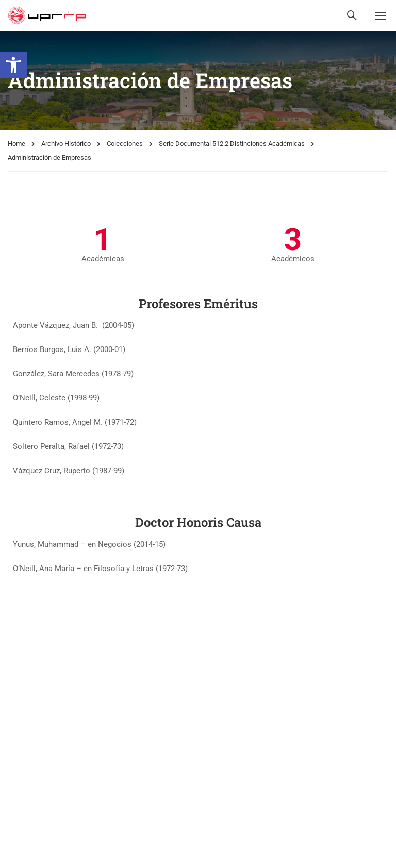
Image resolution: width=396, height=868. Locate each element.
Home (16, 144)
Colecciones (125, 144)
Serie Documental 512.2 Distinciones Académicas (232, 144)
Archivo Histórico (66, 144)
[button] (13, 65)
